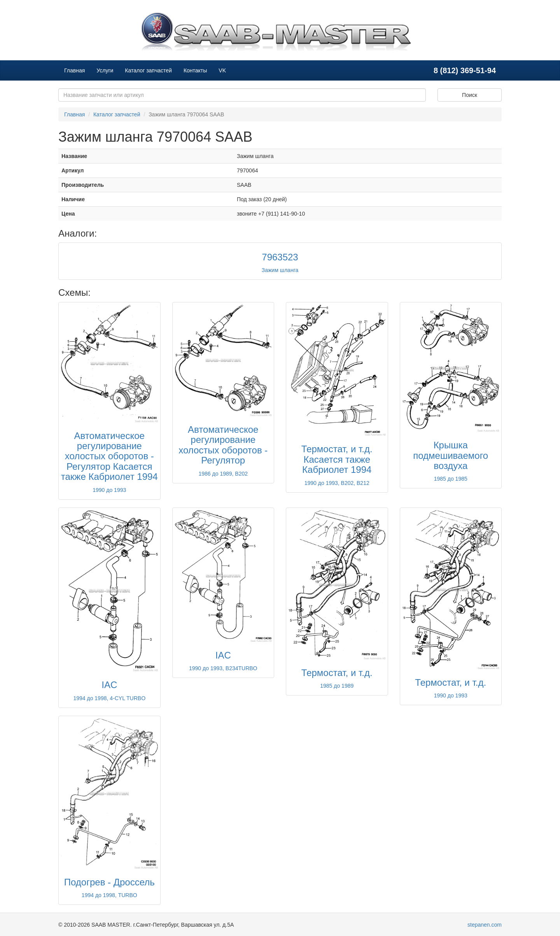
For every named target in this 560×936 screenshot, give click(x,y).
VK (222, 70)
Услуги (105, 70)
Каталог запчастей (148, 70)
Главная (74, 70)
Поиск (470, 95)
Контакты (195, 70)
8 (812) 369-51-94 (465, 70)
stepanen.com (485, 925)
